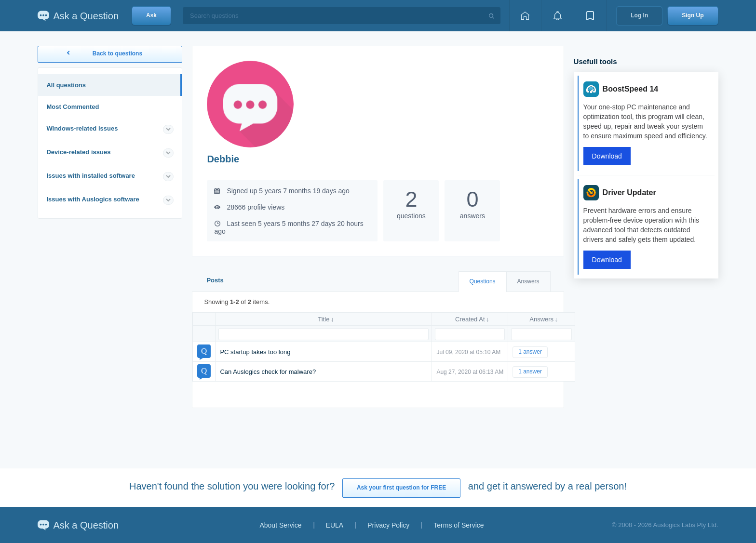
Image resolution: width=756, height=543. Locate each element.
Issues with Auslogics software (93, 199)
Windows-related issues (82, 128)
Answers (528, 281)
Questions (483, 281)
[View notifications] (557, 16)
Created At (470, 319)
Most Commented (73, 107)
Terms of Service (459, 525)
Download (607, 156)
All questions (66, 85)
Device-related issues (78, 152)
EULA (335, 525)
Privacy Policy (388, 525)
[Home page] (525, 16)
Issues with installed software (91, 176)
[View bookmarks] (590, 16)
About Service (280, 525)
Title (324, 319)
